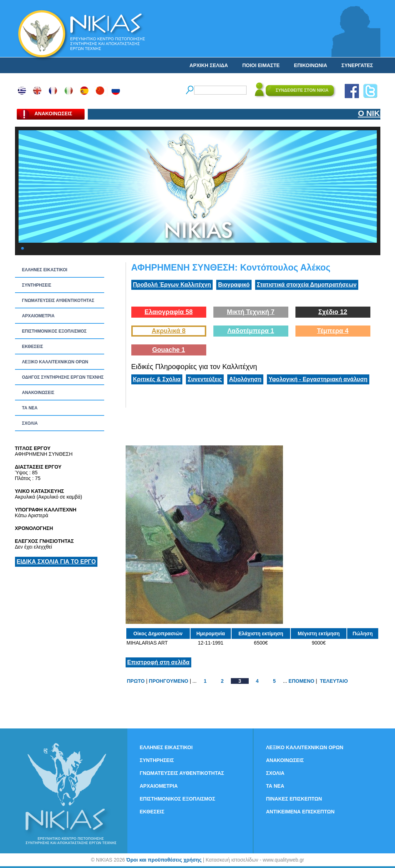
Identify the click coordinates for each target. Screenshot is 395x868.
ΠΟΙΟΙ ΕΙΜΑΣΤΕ (261, 65)
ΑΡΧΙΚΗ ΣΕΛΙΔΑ (209, 65)
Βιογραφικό (234, 285)
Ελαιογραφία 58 (169, 312)
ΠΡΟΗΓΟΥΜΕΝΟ (169, 681)
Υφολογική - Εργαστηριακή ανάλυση (318, 379)
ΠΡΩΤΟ (136, 681)
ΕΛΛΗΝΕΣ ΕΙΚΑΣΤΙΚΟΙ (45, 270)
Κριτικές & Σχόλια (157, 379)
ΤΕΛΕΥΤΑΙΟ (334, 681)
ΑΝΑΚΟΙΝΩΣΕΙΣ (38, 393)
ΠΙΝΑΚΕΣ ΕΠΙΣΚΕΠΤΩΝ (294, 799)
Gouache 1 (168, 350)
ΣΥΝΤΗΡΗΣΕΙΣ (37, 285)
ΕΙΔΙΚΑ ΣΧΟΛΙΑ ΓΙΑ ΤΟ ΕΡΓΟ (56, 562)
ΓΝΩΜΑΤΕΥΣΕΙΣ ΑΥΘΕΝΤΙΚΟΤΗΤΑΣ (58, 301)
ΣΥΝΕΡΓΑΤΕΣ (357, 65)
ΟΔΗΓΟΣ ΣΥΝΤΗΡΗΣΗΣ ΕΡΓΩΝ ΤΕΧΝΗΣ (63, 377)
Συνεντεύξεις (205, 379)
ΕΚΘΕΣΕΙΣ (33, 347)
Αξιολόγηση (245, 379)
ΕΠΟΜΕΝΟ (302, 681)
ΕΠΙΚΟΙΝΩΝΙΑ (311, 65)
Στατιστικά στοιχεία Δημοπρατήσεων (307, 285)
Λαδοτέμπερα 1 (251, 331)
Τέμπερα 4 (333, 331)
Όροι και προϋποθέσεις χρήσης (164, 860)
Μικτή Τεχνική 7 (251, 312)
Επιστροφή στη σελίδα (159, 662)
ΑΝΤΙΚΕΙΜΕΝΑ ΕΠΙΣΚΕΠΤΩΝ (300, 812)
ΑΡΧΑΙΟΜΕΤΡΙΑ (38, 316)
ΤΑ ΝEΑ (30, 408)
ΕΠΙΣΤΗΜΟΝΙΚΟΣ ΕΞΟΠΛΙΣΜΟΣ (54, 331)
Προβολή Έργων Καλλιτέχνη (172, 285)
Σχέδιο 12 (333, 312)
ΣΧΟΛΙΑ (30, 423)
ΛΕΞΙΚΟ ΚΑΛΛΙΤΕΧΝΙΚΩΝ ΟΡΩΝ (55, 362)
